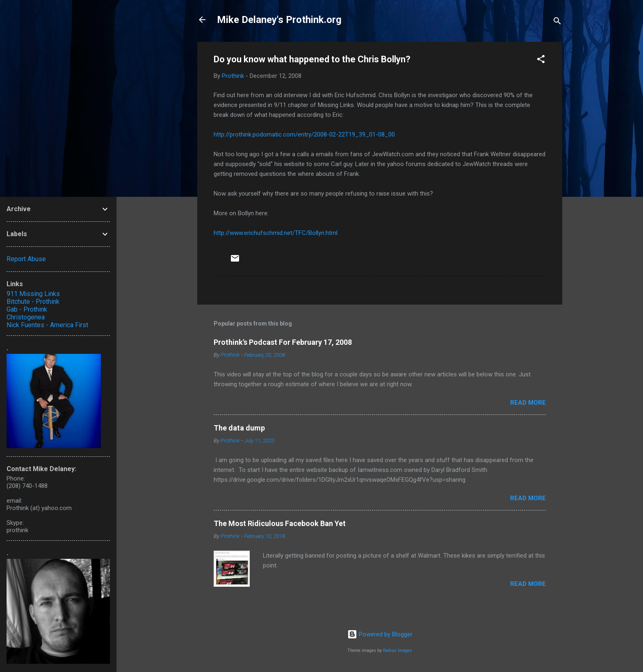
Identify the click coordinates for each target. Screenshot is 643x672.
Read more (528, 403)
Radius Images (398, 650)
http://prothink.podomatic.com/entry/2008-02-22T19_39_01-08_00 (304, 134)
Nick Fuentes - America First (47, 325)
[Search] (557, 22)
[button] (541, 60)
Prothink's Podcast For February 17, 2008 (283, 342)
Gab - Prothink (27, 309)
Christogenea (26, 317)
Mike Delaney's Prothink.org (279, 20)
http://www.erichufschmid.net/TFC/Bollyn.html (276, 233)
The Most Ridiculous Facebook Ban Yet (280, 523)
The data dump (239, 428)
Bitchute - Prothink (33, 302)
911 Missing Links (33, 294)
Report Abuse (26, 259)
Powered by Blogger (380, 634)
